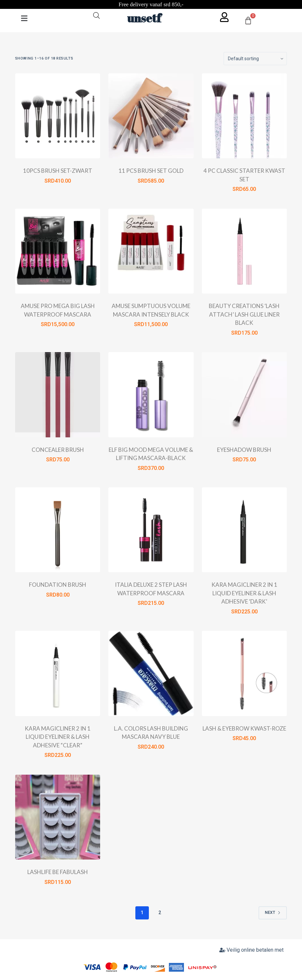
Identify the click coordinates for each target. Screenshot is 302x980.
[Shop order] (255, 59)
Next (273, 913)
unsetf (144, 18)
